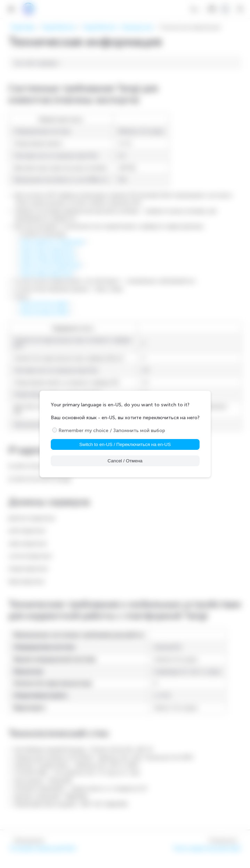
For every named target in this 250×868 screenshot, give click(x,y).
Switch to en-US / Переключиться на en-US (125, 444)
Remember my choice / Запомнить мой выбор (112, 431)
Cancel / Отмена (125, 461)
